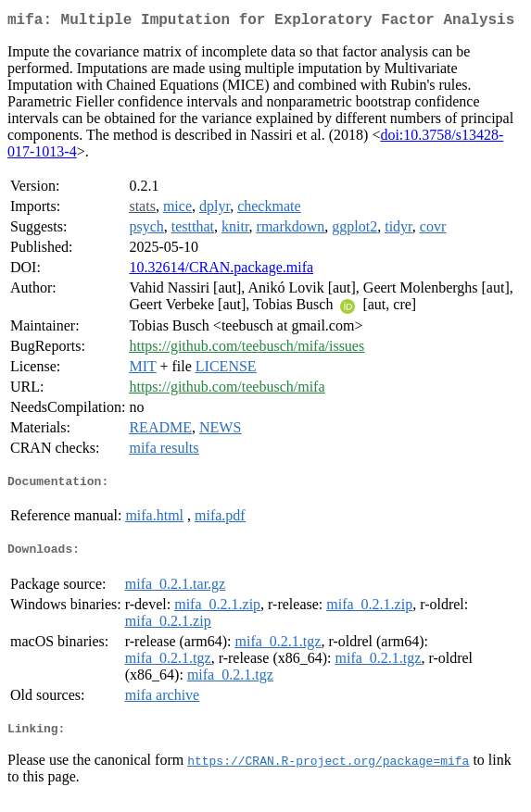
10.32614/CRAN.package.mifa (221, 271)
